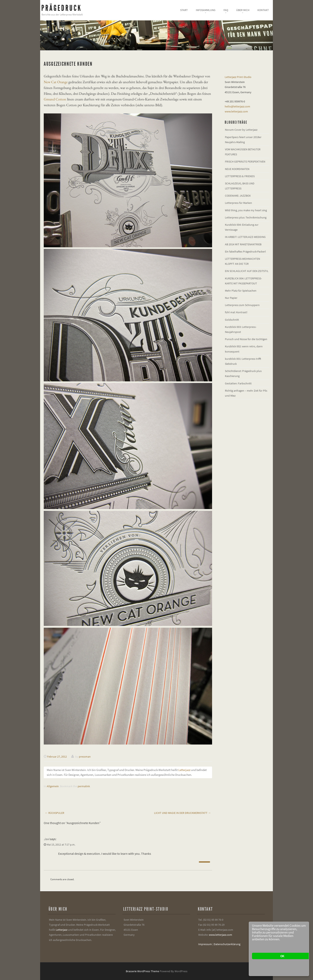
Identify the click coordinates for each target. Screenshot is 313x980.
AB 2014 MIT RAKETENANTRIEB (243, 244)
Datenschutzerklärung (227, 944)
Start (184, 10)
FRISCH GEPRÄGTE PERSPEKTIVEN (245, 162)
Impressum (205, 944)
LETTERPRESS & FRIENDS (240, 176)
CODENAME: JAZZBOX (238, 196)
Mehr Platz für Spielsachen (241, 291)
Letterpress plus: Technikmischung (246, 217)
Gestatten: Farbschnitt (238, 383)
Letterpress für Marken (238, 203)
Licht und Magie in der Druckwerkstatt (182, 813)
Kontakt (263, 10)
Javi (46, 839)
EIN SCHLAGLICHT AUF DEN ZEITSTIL (247, 271)
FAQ (226, 10)
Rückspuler (55, 813)
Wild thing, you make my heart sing (246, 210)
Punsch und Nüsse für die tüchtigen (246, 339)
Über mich (243, 10)
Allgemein (53, 786)
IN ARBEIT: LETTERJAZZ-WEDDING (245, 237)
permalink (84, 786)
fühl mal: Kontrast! (236, 312)
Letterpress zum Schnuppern (242, 305)
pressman (85, 757)
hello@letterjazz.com (237, 106)
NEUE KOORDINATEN (237, 169)
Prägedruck (62, 8)
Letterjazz (184, 770)
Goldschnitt (232, 320)
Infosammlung (206, 10)
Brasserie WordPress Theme (142, 971)
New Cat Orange (56, 82)
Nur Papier (231, 298)
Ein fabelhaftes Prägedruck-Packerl (245, 252)
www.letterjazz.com (236, 111)
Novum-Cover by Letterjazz (241, 130)
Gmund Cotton (55, 99)
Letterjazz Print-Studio (238, 77)
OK (282, 956)
